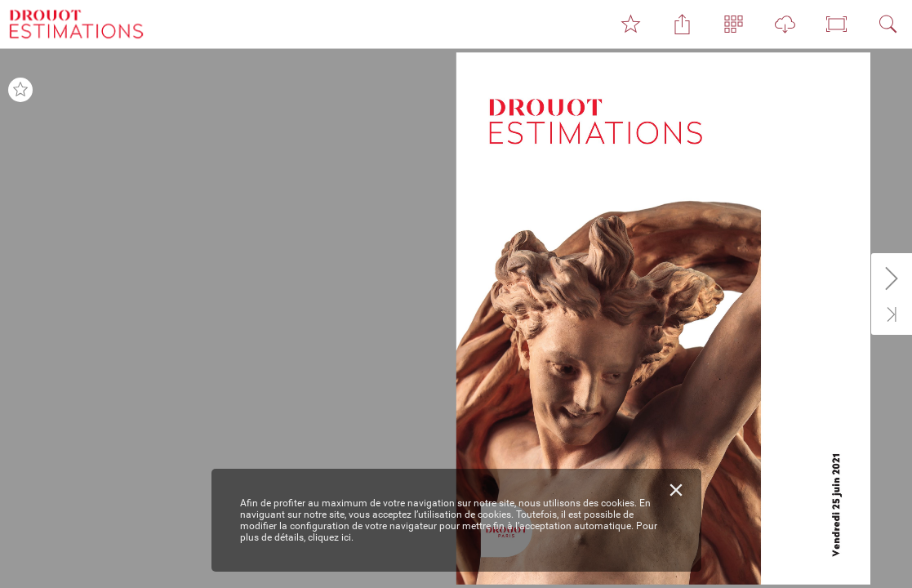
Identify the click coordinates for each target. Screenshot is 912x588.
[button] (630, 24)
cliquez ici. (331, 537)
